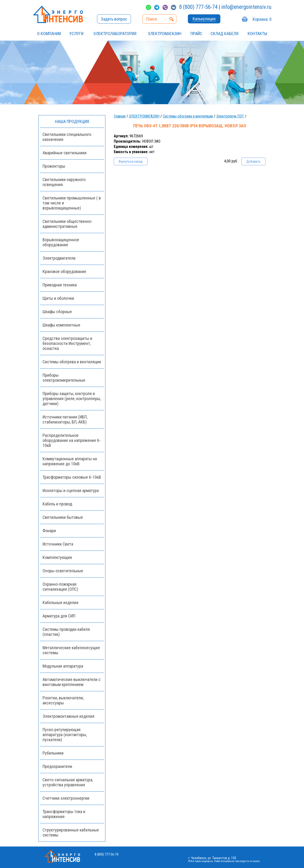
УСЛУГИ (76, 34)
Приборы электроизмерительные (64, 378)
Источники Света (58, 544)
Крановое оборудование (64, 271)
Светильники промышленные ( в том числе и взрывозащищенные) (72, 203)
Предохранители (57, 766)
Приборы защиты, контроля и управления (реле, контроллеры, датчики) (72, 399)
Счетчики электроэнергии (66, 798)
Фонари (49, 531)
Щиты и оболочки (58, 298)
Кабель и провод (57, 504)
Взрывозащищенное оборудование (61, 242)
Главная (120, 116)
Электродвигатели (59, 258)
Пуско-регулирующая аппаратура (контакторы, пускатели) (65, 735)
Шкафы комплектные (61, 325)
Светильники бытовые (63, 517)
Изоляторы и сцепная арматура (71, 490)
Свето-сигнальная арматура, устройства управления (68, 782)
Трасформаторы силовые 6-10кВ (72, 477)
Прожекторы (54, 166)
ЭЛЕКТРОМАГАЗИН (165, 34)
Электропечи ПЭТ (230, 116)
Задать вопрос (114, 19)
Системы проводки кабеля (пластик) (66, 632)
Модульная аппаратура (63, 666)
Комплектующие (57, 557)
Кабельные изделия (60, 603)
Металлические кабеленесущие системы (71, 650)
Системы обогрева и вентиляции (188, 116)
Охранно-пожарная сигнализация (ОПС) (60, 587)
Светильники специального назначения (67, 137)
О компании (49, 34)
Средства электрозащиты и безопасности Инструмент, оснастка (67, 343)
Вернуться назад (131, 161)
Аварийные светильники (65, 153)
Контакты (257, 34)
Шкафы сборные (57, 312)
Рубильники (53, 753)
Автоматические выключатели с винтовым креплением (72, 682)
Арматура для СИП (59, 616)
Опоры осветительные (63, 571)
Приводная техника (60, 285)
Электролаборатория (115, 34)
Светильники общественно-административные (68, 224)
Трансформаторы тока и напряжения (64, 814)
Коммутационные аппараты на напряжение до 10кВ (70, 461)
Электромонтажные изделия (68, 716)
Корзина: (262, 19)
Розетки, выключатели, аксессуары (63, 700)
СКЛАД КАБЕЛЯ (225, 34)
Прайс (196, 34)
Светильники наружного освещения (64, 182)
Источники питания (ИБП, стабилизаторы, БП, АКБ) (65, 419)
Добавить (253, 161)
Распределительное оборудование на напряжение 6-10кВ (72, 440)
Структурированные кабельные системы (71, 832)
